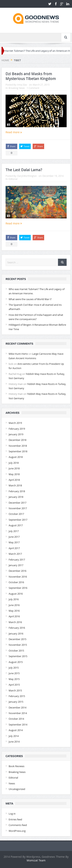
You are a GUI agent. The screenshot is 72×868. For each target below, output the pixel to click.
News (12, 783)
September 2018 (18, 451)
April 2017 (14, 548)
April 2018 (14, 480)
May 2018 (14, 474)
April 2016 (14, 616)
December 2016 (17, 571)
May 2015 (14, 679)
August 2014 (16, 730)
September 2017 (18, 520)
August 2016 (16, 594)
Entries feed (15, 819)
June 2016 (14, 605)
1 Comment (33, 88)
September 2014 (18, 725)
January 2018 (16, 497)
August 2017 (16, 525)
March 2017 (15, 554)
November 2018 (18, 446)
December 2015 (17, 639)
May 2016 (14, 611)
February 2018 (17, 491)
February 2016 (17, 628)
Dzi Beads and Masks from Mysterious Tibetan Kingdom (31, 76)
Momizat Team (36, 860)
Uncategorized (17, 789)
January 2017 (16, 565)
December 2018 (17, 440)
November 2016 (18, 577)
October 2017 (16, 514)
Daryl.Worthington (27, 176)
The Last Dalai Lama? (24, 170)
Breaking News (17, 88)
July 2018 (14, 463)
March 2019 (15, 423)
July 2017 (14, 531)
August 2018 (16, 457)
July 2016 (14, 599)
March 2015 (15, 690)
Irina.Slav (22, 85)
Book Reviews (17, 766)
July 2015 (14, 668)
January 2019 (16, 434)
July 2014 (14, 736)
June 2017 (14, 537)
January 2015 (16, 702)
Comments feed (18, 825)
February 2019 (17, 429)
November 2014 (18, 713)
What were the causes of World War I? (30, 299)
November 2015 (18, 645)
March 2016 (15, 622)
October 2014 (16, 719)
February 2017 (17, 560)
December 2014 (17, 707)
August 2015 (16, 662)
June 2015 (14, 673)
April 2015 (14, 685)
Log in (12, 814)
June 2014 (14, 742)
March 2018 (15, 485)
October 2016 (16, 582)
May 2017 (14, 542)
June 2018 (14, 468)
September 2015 (18, 656)
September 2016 (18, 588)
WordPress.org (17, 831)
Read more (14, 132)
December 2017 (17, 503)
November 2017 (18, 508)
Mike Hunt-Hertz (18, 354)
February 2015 (17, 696)
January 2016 (16, 634)
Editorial (13, 179)
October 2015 (16, 651)
